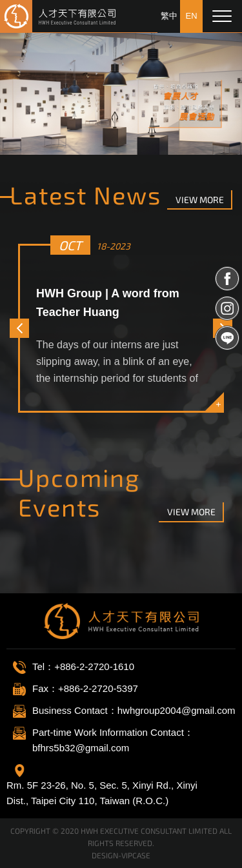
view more (200, 200)
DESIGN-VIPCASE (121, 855)
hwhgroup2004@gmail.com (176, 710)
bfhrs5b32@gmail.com (81, 748)
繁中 (169, 16)
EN (191, 16)
